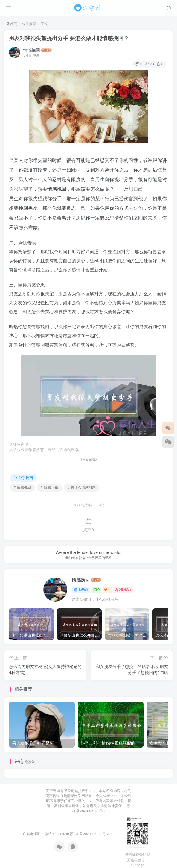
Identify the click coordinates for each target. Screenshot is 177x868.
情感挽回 (32, 50)
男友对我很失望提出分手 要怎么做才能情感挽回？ (69, 38)
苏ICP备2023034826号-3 (90, 834)
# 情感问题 (49, 487)
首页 (12, 24)
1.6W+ (81, 590)
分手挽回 (29, 24)
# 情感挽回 (22, 487)
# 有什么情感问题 (82, 487)
